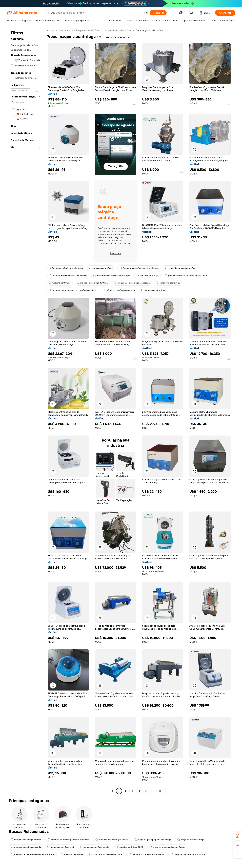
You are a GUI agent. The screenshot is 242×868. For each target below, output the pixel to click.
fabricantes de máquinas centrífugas (68, 275)
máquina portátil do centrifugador (146, 854)
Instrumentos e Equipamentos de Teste (80, 30)
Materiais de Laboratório (118, 30)
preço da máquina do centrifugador (168, 847)
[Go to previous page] (112, 791)
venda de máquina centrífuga (181, 268)
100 (159, 791)
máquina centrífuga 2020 (129, 847)
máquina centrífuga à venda (26, 847)
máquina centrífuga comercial (119, 290)
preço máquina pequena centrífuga (153, 840)
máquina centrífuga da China (92, 283)
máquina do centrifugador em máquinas (68, 840)
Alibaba (50, 30)
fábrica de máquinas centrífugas (66, 268)
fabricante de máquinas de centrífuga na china (72, 290)
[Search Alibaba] (95, 13)
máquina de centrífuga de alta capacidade (33, 854)
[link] (238, 836)
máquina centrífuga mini (61, 847)
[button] (146, 13)
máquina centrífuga (147, 275)
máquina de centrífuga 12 (155, 290)
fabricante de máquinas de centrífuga (139, 268)
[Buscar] (158, 13)
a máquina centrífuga (168, 283)
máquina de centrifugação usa (112, 840)
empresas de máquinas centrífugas (112, 275)
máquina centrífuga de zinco (26, 840)
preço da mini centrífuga (191, 840)
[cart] (192, 13)
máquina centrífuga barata (95, 847)
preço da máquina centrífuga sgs (188, 854)
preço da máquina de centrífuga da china (186, 275)
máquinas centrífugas (101, 268)
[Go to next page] (166, 791)
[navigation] (26, 411)
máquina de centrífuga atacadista (132, 283)
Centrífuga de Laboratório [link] (149, 30)
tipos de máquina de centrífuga (106, 854)
